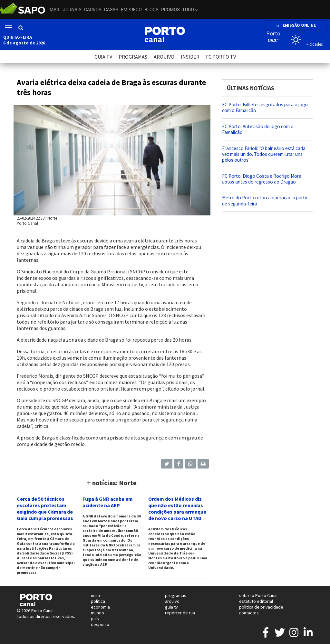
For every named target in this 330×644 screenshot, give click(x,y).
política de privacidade (261, 607)
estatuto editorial (256, 601)
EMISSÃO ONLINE (296, 25)
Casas (111, 10)
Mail (55, 10)
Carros (93, 10)
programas (176, 595)
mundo (97, 613)
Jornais (72, 10)
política (98, 601)
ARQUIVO (164, 57)
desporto (100, 624)
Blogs (151, 10)
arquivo (172, 601)
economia (100, 607)
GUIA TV (103, 57)
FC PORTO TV (221, 57)
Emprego (131, 10)
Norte (52, 218)
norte (96, 595)
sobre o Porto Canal (258, 595)
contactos (249, 613)
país (95, 619)
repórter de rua (180, 613)
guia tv (171, 607)
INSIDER (190, 57)
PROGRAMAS (133, 57)
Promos (170, 10)
